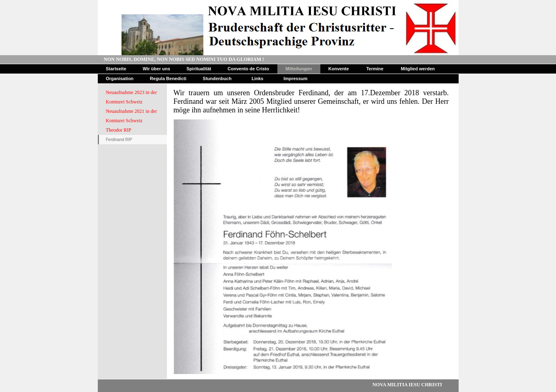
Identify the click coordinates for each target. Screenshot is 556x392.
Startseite (116, 69)
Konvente (339, 69)
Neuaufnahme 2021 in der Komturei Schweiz (132, 116)
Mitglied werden (418, 69)
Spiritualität (199, 69)
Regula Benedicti (168, 78)
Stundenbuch (217, 78)
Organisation (120, 78)
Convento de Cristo (248, 69)
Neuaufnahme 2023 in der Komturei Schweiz (132, 97)
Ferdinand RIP (119, 140)
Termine (375, 69)
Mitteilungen (299, 69)
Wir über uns (156, 69)
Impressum (296, 78)
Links (258, 78)
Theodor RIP (119, 130)
